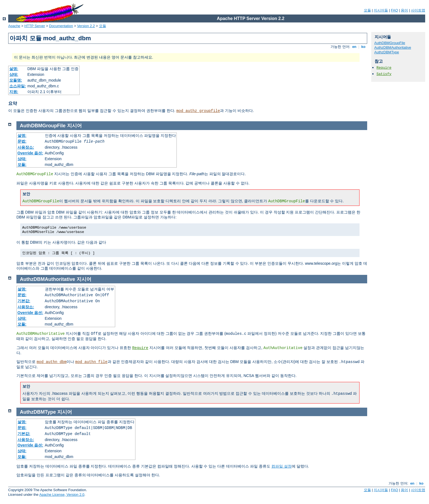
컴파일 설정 (282, 466)
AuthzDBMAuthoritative (393, 47)
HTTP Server (35, 26)
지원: (14, 92)
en (354, 47)
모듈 (367, 10)
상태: (14, 74)
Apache (14, 26)
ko (363, 47)
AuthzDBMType (387, 52)
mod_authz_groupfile (198, 111)
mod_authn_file (91, 362)
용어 (404, 10)
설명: (14, 69)
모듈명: (16, 80)
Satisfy (384, 74)
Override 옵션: (30, 153)
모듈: (22, 165)
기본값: (24, 301)
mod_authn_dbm (52, 362)
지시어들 (381, 10)
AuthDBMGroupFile (390, 43)
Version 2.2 (86, 26)
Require (384, 68)
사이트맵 (418, 10)
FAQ (395, 10)
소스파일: (18, 86)
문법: (22, 141)
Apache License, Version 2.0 (62, 495)
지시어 (74, 126)
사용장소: (26, 147)
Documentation (61, 26)
